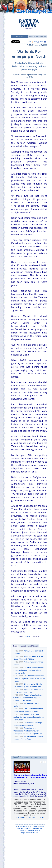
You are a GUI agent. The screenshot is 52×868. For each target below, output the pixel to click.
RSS (30, 42)
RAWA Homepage (24, 826)
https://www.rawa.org (30, 832)
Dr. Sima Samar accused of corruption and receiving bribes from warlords (29, 670)
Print (35, 42)
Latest (23, 646)
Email (42, 42)
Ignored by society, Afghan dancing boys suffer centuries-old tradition (29, 717)
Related (15, 646)
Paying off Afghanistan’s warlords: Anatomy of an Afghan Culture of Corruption (28, 698)
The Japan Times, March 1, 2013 (30, 817)
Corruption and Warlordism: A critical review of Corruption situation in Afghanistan (28, 731)
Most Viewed (33, 646)
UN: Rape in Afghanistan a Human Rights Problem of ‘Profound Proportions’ (29, 678)
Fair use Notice (34, 830)
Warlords (28, 636)
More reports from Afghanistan (30, 827)
